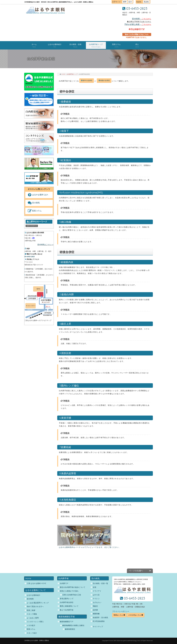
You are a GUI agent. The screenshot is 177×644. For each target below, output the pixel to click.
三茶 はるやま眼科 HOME (36, 583)
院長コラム (34, 211)
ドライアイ (97, 591)
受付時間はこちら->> (45, 245)
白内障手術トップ (72, 74)
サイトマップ (98, 627)
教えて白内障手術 (67, 610)
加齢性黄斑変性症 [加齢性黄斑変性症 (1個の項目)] (32, 226)
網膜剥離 (96, 614)
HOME (63, 74)
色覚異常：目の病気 (100, 618)
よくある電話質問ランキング (38, 603)
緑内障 (95, 610)
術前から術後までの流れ (69, 591)
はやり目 (96, 595)
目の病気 (33, 203)
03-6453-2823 (137, 8)
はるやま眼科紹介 (34, 595)
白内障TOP (64, 583)
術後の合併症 (105, 80)
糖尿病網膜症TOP (67, 622)
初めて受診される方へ (35, 606)
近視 (94, 587)
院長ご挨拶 (31, 610)
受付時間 (30, 599)
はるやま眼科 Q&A (38, 195)
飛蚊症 (95, 606)
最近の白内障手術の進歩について (73, 587)
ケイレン (96, 599)
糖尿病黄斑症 (70, 629)
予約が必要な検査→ (138, 24)
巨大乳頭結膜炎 (99, 621)
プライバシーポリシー (121, 611)
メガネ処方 (31, 625)
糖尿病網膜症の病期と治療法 (73, 625)
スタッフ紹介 (32, 633)
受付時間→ (142, 19)
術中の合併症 (88, 80)
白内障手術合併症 (67, 602)
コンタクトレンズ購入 (35, 622)
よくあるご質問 (33, 618)
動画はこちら (119, 615)
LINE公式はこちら (136, 615)
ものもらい (97, 602)
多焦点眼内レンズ (67, 599)
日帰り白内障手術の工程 (72, 595)
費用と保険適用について (69, 606)
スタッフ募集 (32, 614)
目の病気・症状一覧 (100, 583)
